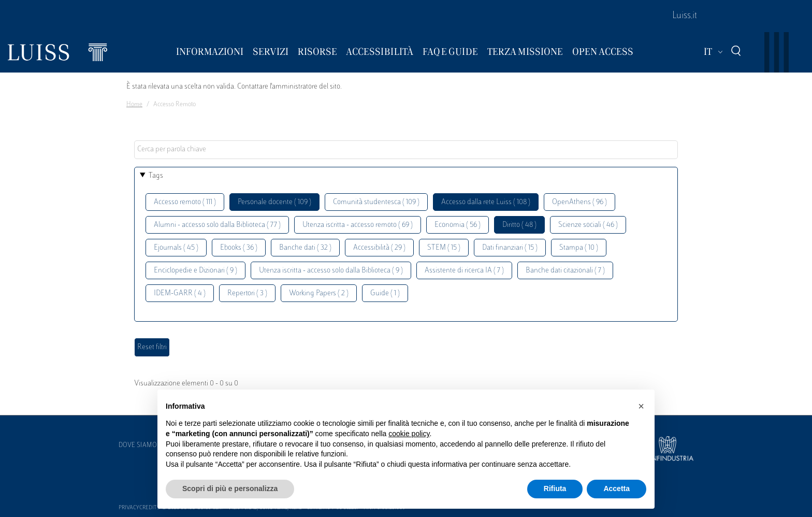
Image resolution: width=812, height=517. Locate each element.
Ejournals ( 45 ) (176, 248)
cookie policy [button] (409, 434)
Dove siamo (138, 446)
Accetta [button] (617, 489)
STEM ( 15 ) (444, 248)
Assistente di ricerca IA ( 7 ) (464, 271)
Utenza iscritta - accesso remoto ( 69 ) (358, 225)
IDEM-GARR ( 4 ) (180, 293)
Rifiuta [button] (555, 489)
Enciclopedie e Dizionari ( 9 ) (195, 271)
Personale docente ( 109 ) (274, 202)
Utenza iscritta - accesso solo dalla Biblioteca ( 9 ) (331, 271)
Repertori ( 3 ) (247, 293)
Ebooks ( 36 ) (239, 248)
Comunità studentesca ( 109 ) (376, 202)
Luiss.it (685, 16)
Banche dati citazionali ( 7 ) (565, 271)
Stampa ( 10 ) (579, 248)
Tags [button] (156, 176)
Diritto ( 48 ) (519, 225)
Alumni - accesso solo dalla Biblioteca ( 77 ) (217, 225)
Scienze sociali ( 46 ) (588, 225)
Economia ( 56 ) (458, 225)
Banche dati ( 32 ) (305, 248)
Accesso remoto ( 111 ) (185, 202)
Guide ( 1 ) (385, 293)
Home (134, 105)
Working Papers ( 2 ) (319, 293)
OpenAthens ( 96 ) (579, 202)
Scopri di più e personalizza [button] (230, 489)
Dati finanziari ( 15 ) (510, 248)
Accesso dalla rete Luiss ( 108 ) (486, 202)
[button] (641, 406)
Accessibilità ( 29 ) (379, 248)
